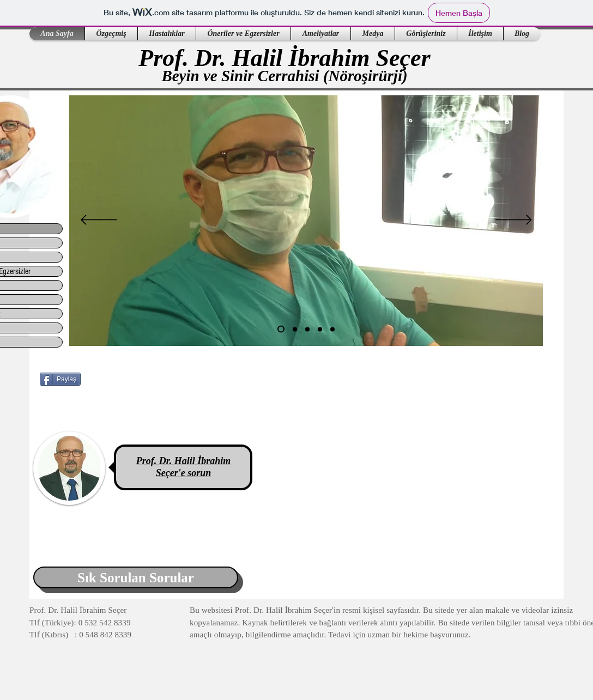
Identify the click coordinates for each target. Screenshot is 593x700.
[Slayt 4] (320, 329)
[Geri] (99, 221)
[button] (111, 34)
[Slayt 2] (295, 329)
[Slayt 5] (332, 329)
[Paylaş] (60, 379)
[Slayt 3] (307, 329)
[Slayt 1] (281, 329)
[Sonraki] (514, 221)
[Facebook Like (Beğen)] (108, 406)
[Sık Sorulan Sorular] (136, 577)
